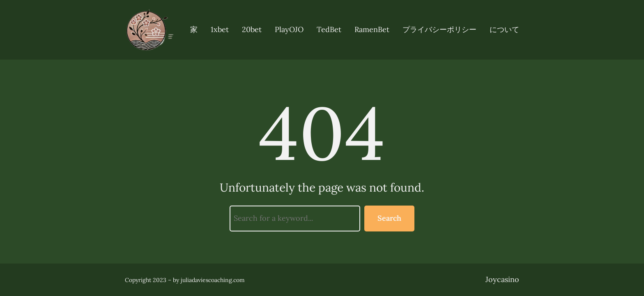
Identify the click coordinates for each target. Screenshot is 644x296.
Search (389, 218)
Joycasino (502, 279)
